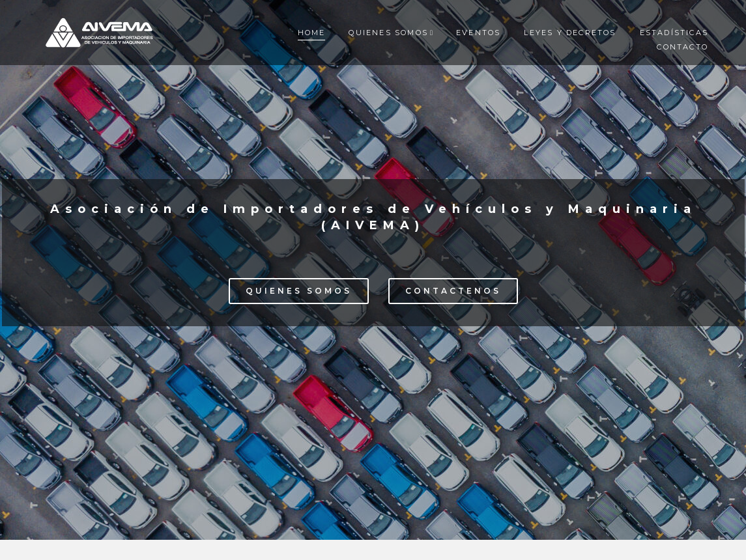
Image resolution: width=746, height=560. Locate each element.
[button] (299, 291)
